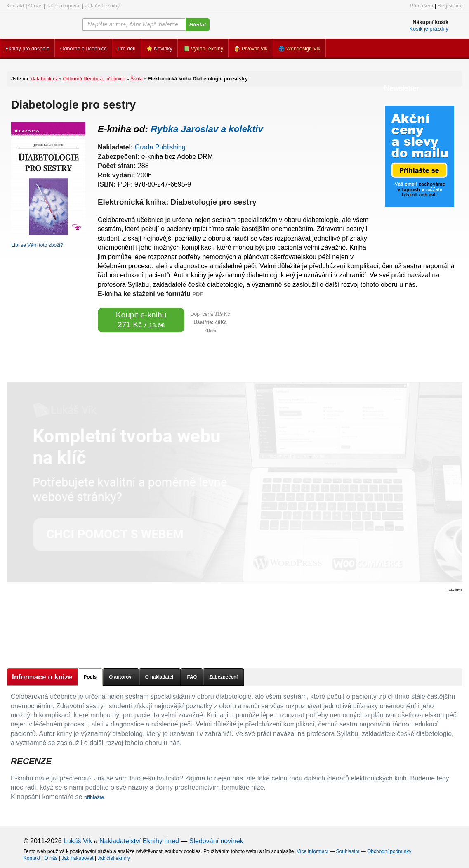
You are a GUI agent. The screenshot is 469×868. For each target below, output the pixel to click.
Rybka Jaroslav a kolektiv (207, 129)
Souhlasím (348, 851)
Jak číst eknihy (102, 6)
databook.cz (45, 79)
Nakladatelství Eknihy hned (139, 841)
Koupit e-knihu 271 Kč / (141, 320)
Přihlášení (421, 6)
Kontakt (15, 6)
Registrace (450, 6)
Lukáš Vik (78, 841)
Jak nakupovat (64, 6)
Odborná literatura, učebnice (94, 79)
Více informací (312, 851)
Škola (137, 79)
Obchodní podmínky (389, 851)
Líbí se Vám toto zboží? (37, 245)
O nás (35, 6)
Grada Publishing (160, 147)
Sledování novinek (216, 841)
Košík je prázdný (429, 29)
